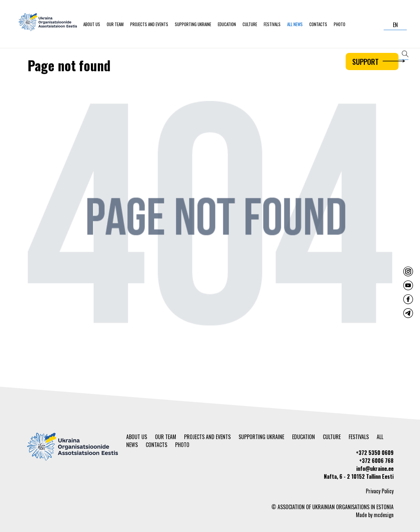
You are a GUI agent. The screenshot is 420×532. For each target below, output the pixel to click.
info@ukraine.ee (375, 469)
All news (295, 24)
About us (92, 24)
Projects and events (149, 24)
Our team (115, 24)
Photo (340, 24)
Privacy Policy (380, 491)
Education (227, 24)
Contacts (318, 24)
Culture (250, 24)
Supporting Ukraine (193, 24)
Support (375, 61)
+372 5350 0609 (375, 453)
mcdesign (384, 515)
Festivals (272, 24)
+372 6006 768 (376, 461)
